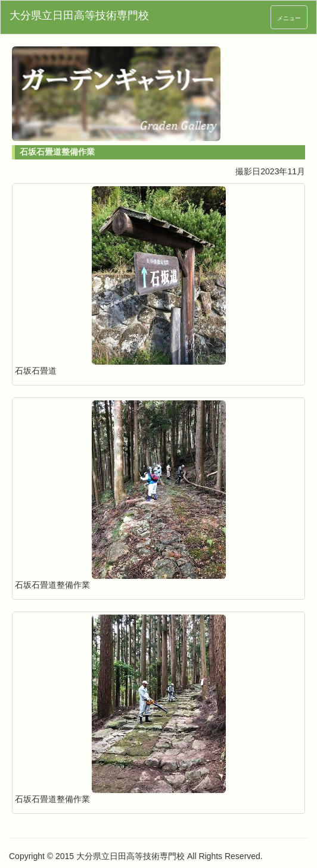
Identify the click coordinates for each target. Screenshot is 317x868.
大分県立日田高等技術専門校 (79, 15)
